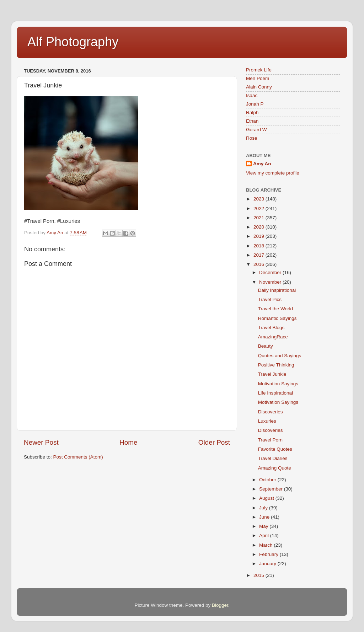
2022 (259, 208)
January (268, 564)
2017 (259, 255)
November (271, 282)
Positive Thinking (276, 365)
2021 (259, 218)
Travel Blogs (271, 328)
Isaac (252, 95)
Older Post (214, 442)
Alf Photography (73, 42)
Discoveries (271, 412)
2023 (259, 199)
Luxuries (267, 421)
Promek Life (259, 70)
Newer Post (41, 442)
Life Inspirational (275, 393)
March (266, 545)
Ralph (252, 113)
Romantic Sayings (277, 318)
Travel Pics (270, 299)
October (268, 480)
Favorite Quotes (275, 449)
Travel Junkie (272, 374)
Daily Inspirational (277, 290)
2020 (259, 227)
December (271, 272)
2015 (259, 575)
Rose (252, 138)
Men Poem (258, 78)
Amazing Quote (275, 468)
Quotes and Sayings (280, 356)
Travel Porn (270, 440)
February (269, 554)
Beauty (266, 346)
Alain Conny (259, 87)
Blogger (220, 605)
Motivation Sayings (278, 384)
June (265, 517)
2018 (259, 246)
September (272, 489)
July (264, 508)
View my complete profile (273, 173)
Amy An (262, 164)
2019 (259, 236)
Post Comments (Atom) (78, 457)
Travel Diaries (273, 458)
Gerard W (256, 130)
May (264, 526)
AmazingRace (273, 337)
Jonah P (255, 104)
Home (128, 442)
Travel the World (275, 309)
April (265, 535)
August (267, 498)
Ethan (252, 121)
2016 (259, 264)
